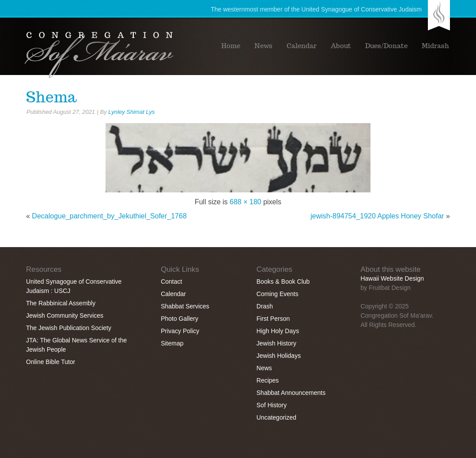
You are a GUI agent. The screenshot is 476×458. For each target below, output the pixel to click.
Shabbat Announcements (291, 393)
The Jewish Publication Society (69, 328)
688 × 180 (246, 202)
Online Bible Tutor (51, 362)
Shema (51, 97)
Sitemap (172, 343)
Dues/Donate (386, 46)
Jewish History (276, 343)
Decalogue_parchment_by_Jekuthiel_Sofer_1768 (109, 216)
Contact (171, 282)
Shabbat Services (185, 306)
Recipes (268, 380)
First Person (273, 319)
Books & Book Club (283, 282)
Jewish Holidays (279, 356)
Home (231, 46)
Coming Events (278, 294)
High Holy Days (278, 331)
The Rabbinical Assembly (61, 303)
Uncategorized (276, 417)
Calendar (302, 46)
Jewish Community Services (65, 315)
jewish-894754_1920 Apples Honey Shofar (377, 216)
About (341, 46)
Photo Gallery (179, 319)
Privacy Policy (180, 331)
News (263, 46)
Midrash (435, 46)
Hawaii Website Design (392, 278)
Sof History (272, 405)
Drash (265, 306)
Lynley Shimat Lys (131, 112)
